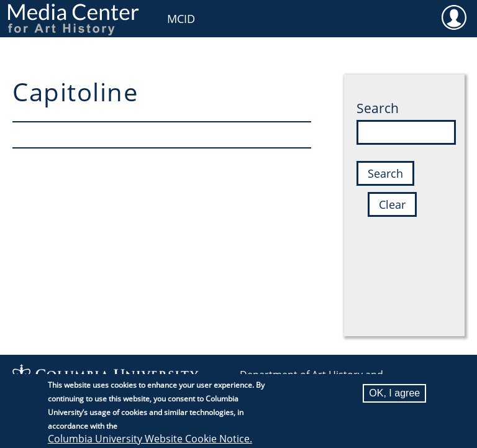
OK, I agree (394, 396)
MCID (181, 19)
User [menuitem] (454, 17)
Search (378, 108)
